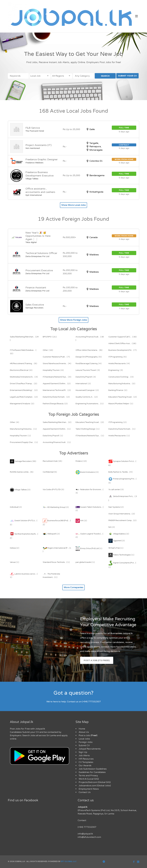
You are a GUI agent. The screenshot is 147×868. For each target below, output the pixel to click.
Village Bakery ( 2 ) (119, 534)
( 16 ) (122, 337)
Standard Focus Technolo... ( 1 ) (56, 562)
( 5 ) (89, 357)
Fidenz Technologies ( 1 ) (121, 555)
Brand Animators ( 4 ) (87, 472)
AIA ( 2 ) (81, 521)
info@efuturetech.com (89, 837)
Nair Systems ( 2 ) (116, 507)
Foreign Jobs (86, 742)
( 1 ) (89, 404)
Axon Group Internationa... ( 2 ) (122, 514)
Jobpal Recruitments (90, 749)
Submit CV (84, 745)
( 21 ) (50, 337)
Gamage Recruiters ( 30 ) (23, 461)
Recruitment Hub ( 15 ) (52, 461)
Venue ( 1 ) (14, 562)
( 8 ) (89, 350)
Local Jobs (84, 739)
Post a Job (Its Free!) (97, 660)
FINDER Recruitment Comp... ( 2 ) (122, 520)
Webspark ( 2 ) (51, 534)
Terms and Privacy (88, 776)
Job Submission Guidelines (93, 769)
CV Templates (86, 762)
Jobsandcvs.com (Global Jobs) (95, 786)
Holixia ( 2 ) (15, 548)
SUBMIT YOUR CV (127, 76)
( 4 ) (57, 364)
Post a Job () (88, 735)
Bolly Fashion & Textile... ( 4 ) (120, 472)
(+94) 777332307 (87, 827)
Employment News (89, 789)
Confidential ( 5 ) (50, 472)
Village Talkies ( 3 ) (20, 490)
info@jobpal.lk (85, 834)
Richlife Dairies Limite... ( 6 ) (22, 472)
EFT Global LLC (69, 861)
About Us (84, 732)
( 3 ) (88, 370)
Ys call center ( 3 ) (116, 490)
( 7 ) (122, 350)
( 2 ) (23, 384)
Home (82, 729)
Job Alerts (84, 755)
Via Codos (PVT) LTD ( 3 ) (53, 490)
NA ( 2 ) (112, 527)
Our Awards (85, 766)
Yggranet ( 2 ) (117, 541)
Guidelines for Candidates (92, 772)
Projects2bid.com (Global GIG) (95, 782)
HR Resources (86, 759)
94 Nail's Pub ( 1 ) (116, 548)
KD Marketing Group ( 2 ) (56, 507)
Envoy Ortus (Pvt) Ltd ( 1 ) (89, 548)
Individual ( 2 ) (16, 507)
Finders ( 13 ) (81, 461)
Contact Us (85, 792)
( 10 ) (48, 350)
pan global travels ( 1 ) (85, 562)
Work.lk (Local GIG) (89, 779)
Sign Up (83, 752)
